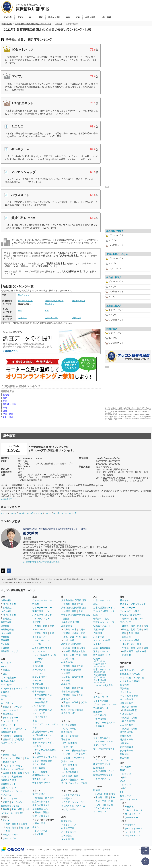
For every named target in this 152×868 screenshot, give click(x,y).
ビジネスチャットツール (105, 704)
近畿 (5, 411)
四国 (124, 633)
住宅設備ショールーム (12, 791)
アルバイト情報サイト (104, 611)
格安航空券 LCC (40, 809)
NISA (3, 667)
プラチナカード (133, 818)
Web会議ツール (101, 708)
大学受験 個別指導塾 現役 (74, 608)
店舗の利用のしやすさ (54, 301)
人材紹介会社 (100, 676)
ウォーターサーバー (42, 600)
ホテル (36, 827)
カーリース (38, 680)
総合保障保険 (127, 747)
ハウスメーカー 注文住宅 (12, 813)
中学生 (75, 702)
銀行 (5, 674)
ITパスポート (78, 758)
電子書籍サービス (41, 739)
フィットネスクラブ (71, 795)
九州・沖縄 (8, 417)
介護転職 (98, 633)
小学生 (84, 702)
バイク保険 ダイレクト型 (132, 678)
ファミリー (77, 318)
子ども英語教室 (69, 725)
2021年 (4, 513)
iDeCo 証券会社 (8, 681)
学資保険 (5, 648)
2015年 (57, 513)
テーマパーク (100, 812)
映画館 (97, 790)
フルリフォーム (10, 798)
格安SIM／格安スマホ (131, 615)
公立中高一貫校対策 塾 (72, 677)
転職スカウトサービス (104, 622)
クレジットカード (9, 710)
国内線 (38, 812)
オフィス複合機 (40, 772)
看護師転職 (99, 629)
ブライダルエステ (102, 738)
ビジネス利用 (41, 831)
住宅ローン (6, 696)
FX (2, 699)
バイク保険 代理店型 (130, 681)
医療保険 (5, 640)
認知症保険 (125, 736)
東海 (5, 407)
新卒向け (100, 726)
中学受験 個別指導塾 (71, 670)
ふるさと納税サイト (42, 648)
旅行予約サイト (40, 794)
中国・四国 (8, 414)
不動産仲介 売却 (9, 755)
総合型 (38, 746)
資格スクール (68, 761)
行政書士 (68, 754)
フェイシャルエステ (103, 741)
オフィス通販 (39, 768)
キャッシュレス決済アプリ (14, 729)
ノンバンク (17, 707)
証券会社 (7, 670)
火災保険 (5, 626)
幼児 (66, 729)
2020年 (13, 513)
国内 (37, 823)
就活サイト (99, 604)
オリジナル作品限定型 (45, 750)
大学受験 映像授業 (70, 622)
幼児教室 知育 (68, 713)
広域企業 (127, 637)
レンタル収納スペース (45, 655)
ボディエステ (100, 745)
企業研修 (98, 712)
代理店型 (7, 608)
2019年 (22, 513)
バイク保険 (6, 611)
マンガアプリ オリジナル (45, 757)
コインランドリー (41, 619)
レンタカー (38, 673)
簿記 (72, 747)
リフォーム (6, 795)
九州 (27, 773)
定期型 (134, 707)
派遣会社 (98, 644)
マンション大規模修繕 (12, 777)
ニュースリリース (44, 850)
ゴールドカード (10, 721)
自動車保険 (6, 600)
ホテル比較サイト (41, 805)
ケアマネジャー (82, 754)
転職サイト (99, 615)
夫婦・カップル (51, 318)
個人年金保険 (127, 750)
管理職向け (101, 719)
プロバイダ (125, 622)
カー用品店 (67, 836)
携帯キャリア (127, 600)
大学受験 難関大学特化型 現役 (76, 615)
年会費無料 (8, 714)
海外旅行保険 (7, 629)
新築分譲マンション (10, 806)
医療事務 (72, 743)
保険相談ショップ (9, 651)
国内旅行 (39, 798)
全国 (111, 805)
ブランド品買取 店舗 (42, 761)
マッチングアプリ (102, 779)
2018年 (30, 513)
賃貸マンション (8, 788)
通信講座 (66, 739)
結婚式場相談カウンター (105, 771)
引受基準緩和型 (130, 710)
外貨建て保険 (127, 739)
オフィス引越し (40, 764)
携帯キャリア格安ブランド (133, 604)
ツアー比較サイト (41, 816)
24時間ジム (67, 798)
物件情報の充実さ (25, 301)
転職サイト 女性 (101, 619)
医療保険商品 (127, 703)
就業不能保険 (127, 732)
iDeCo (123, 781)
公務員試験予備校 (70, 776)
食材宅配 (37, 622)
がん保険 (5, 644)
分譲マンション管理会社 (13, 769)
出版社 (38, 753)
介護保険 (124, 743)
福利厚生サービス (41, 775)
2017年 (39, 513)
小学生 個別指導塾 (70, 692)
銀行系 (6, 707)
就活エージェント (102, 600)
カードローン (7, 703)
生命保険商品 (127, 714)
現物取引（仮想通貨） (14, 736)
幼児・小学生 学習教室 (72, 710)
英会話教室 (67, 732)
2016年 (48, 513)
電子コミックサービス (43, 743)
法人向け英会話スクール (73, 780)
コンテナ (39, 659)
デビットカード (8, 725)
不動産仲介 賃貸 (9, 780)
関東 (5, 401)
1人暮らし (22, 318)
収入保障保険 (129, 721)
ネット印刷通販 (101, 701)
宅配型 (38, 662)
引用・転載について (92, 850)
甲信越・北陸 (9, 404)
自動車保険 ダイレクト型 (132, 670)
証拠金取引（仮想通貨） (15, 739)
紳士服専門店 (68, 828)
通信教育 (66, 699)
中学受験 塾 (67, 662)
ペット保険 (6, 633)
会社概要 (30, 850)
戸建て (19, 758)
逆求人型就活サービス (104, 608)
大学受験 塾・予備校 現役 (74, 600)
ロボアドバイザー (9, 743)
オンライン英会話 (70, 736)
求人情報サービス (102, 655)
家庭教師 (66, 706)
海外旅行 (50, 798)
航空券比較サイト (41, 802)
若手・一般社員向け (105, 723)
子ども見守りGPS (41, 783)
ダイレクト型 (9, 604)
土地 (27, 758)
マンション (8, 758)
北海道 (6, 395)
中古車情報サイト (41, 688)
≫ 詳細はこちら (9, 499)
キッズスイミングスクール (73, 806)
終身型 (125, 707)
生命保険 (5, 637)
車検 (35, 721)
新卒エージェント (102, 670)
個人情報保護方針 (61, 850)
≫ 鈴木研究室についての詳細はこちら (42, 562)
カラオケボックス (102, 808)
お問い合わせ (76, 850)
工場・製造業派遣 (102, 648)
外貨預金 (5, 692)
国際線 (46, 812)
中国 (146, 629)
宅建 (66, 747)
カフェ (36, 728)
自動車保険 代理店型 (130, 674)
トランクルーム (40, 651)
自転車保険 (6, 622)
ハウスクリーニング (42, 615)
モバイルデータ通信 (130, 611)
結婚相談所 (99, 768)
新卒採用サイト (101, 665)
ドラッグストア (69, 825)
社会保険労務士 (80, 750)
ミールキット (39, 629)
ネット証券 (6, 663)
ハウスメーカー (10, 835)
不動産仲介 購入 (9, 762)
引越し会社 (38, 666)
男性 (20, 311)
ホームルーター (128, 608)
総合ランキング (25, 295)
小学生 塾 (66, 684)
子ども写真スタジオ (42, 735)
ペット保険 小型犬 (129, 696)
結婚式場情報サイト (103, 775)
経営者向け (101, 715)
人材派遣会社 (100, 681)
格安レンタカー (40, 677)
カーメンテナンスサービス (45, 724)
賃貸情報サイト (8, 784)
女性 (47, 311)
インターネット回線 (130, 640)
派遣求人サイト (101, 651)
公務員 (67, 758)
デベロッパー (9, 838)
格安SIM (126, 619)
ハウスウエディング (103, 760)
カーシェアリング (41, 670)
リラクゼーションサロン (73, 802)
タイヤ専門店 (68, 839)
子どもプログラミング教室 (74, 783)
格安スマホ (138, 619)
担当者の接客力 (78, 301)
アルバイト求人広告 (103, 685)
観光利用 (39, 834)
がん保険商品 (127, 725)
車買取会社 (38, 684)
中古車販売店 (39, 692)
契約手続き (50, 304)
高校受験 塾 (67, 626)
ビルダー (7, 820)
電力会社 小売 (39, 779)
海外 (43, 823)
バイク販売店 (39, 706)
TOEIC (67, 750)
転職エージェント (102, 626)
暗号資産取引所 (8, 732)
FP (65, 743)
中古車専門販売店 (43, 695)
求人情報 (107, 850)
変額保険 (124, 754)
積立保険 (124, 758)
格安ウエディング (102, 764)
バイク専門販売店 (43, 710)
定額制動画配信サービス (44, 732)
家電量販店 (67, 821)
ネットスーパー (40, 637)
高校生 (67, 702)
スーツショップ (69, 832)
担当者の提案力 (114, 306)
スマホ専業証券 (8, 678)
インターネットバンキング (14, 688)
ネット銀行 (6, 685)
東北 (5, 398)
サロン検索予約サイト (104, 749)
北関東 (15, 824)
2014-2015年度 (69, 513)
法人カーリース (101, 697)
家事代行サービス (41, 611)
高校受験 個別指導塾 (71, 644)
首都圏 (6, 773)
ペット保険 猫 (127, 699)
